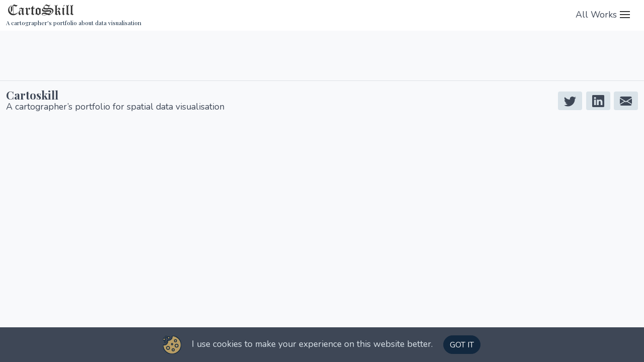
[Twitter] (570, 101)
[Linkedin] (598, 101)
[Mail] (626, 101)
